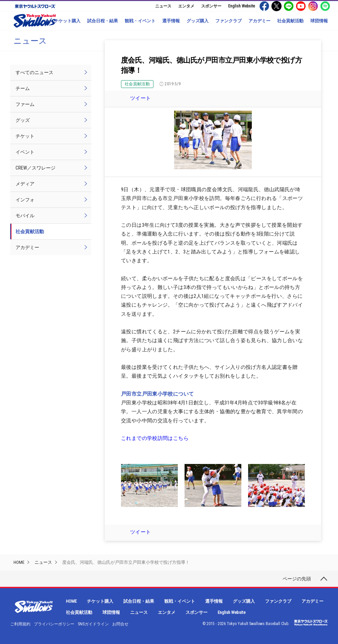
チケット (25, 136)
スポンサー (211, 6)
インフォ (25, 200)
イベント (25, 152)
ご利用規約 (20, 624)
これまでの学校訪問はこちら (155, 438)
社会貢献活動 (290, 21)
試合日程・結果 (103, 21)
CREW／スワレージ (35, 168)
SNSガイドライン (93, 624)
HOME (19, 562)
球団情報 (319, 21)
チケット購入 (67, 21)
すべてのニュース (34, 72)
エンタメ (186, 6)
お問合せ (120, 624)
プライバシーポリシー (54, 624)
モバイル (25, 216)
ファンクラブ (228, 21)
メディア (25, 184)
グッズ (23, 120)
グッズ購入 (198, 21)
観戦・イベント (140, 21)
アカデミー (259, 21)
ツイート (141, 98)
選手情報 (171, 21)
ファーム (25, 104)
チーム (23, 88)
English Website (242, 6)
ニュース (163, 6)
